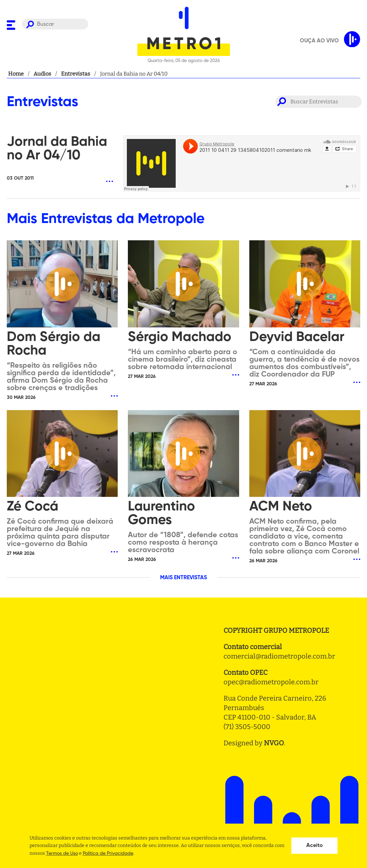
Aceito (315, 846)
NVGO (274, 743)
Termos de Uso (62, 853)
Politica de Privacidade (108, 853)
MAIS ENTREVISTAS (183, 578)
